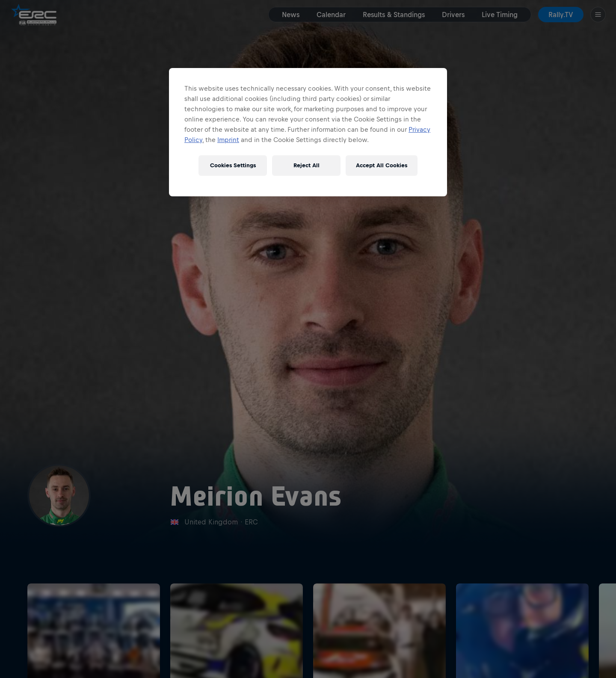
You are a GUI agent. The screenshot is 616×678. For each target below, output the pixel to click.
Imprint (228, 140)
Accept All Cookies (382, 165)
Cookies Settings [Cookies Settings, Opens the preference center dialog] (233, 165)
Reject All (307, 165)
